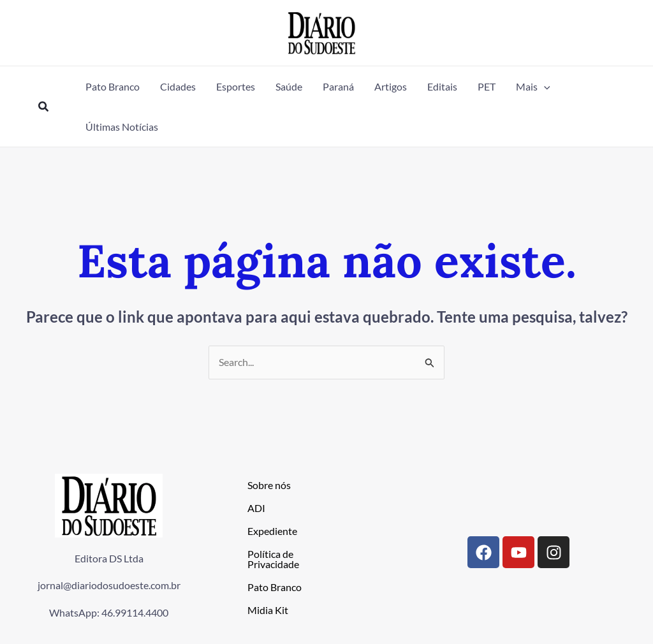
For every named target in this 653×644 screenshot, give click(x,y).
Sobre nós (269, 485)
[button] (44, 107)
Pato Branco (275, 587)
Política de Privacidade (273, 559)
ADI (256, 508)
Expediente (272, 531)
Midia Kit (268, 610)
